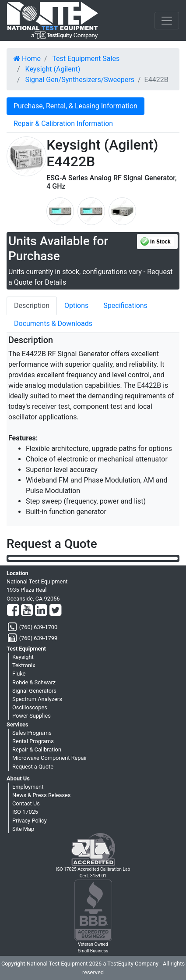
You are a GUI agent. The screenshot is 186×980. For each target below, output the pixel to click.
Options (76, 306)
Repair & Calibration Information (63, 123)
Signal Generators (34, 691)
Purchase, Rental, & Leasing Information (75, 106)
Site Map (23, 829)
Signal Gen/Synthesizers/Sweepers (80, 80)
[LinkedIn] (41, 611)
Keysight (23, 657)
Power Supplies (32, 716)
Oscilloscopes (30, 707)
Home (27, 59)
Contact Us (26, 803)
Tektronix (24, 665)
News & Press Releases (41, 795)
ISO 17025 (25, 812)
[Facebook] (13, 611)
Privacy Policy (30, 821)
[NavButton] (167, 21)
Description (32, 306)
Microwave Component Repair (50, 758)
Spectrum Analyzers (37, 699)
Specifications (125, 306)
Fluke (19, 674)
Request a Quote (33, 767)
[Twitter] (55, 611)
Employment (28, 787)
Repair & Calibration (37, 749)
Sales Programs (32, 733)
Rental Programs (33, 741)
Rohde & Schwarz (34, 682)
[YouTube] (27, 611)
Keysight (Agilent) (53, 69)
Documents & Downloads (53, 324)
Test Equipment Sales (86, 59)
